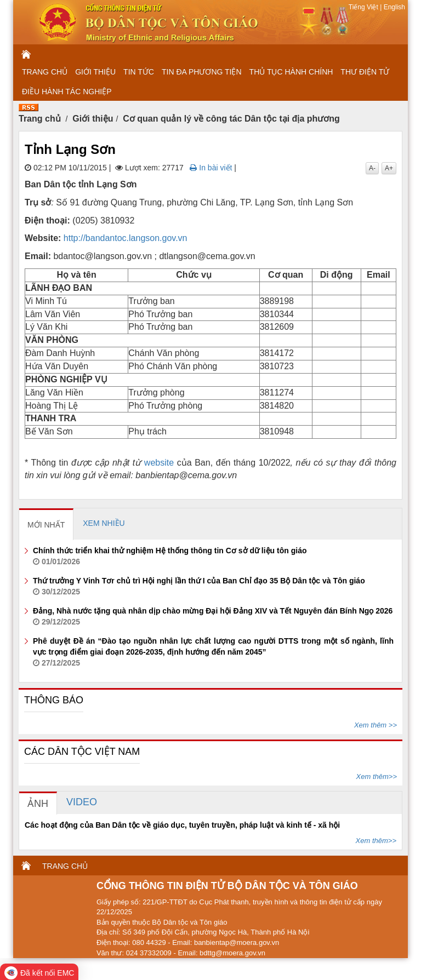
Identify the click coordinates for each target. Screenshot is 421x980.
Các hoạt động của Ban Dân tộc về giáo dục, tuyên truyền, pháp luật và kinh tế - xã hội (182, 825)
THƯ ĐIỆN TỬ (365, 72)
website (159, 463)
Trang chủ (40, 119)
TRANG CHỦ (45, 72)
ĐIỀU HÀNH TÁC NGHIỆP (67, 91)
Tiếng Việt (364, 7)
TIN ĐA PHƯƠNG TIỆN (202, 72)
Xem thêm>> (377, 776)
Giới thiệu (93, 119)
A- (372, 168)
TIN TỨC (139, 72)
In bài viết (211, 168)
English (393, 7)
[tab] (46, 524)
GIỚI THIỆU (95, 72)
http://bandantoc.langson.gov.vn (126, 238)
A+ (389, 168)
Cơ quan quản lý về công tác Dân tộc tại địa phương (231, 119)
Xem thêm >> (376, 725)
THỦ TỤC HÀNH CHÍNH (291, 72)
